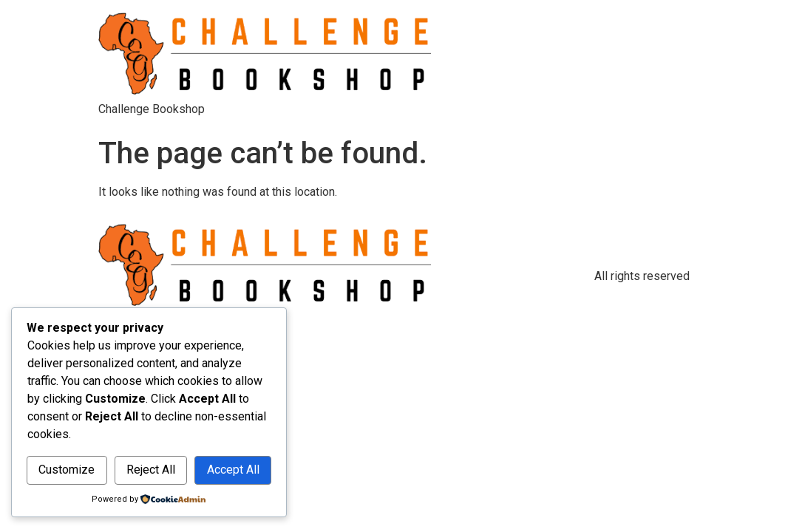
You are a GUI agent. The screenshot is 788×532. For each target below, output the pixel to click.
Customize (67, 470)
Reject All (151, 470)
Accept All (233, 470)
